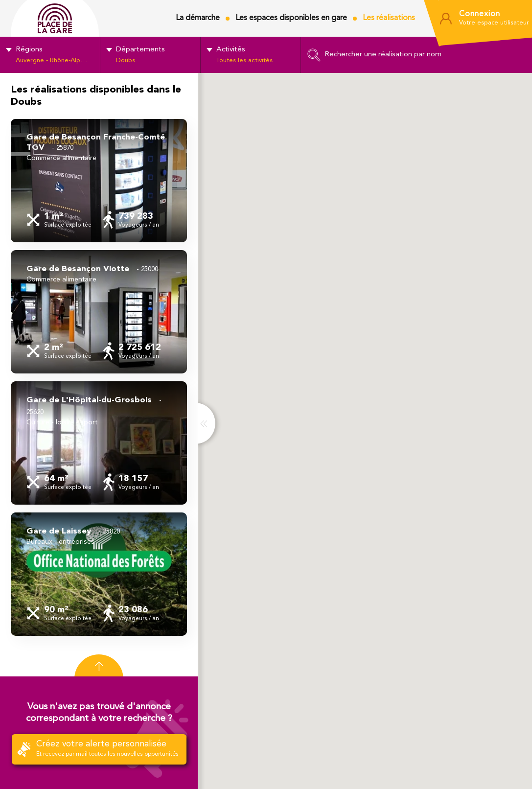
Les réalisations (389, 18)
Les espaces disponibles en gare (291, 18)
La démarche (198, 18)
